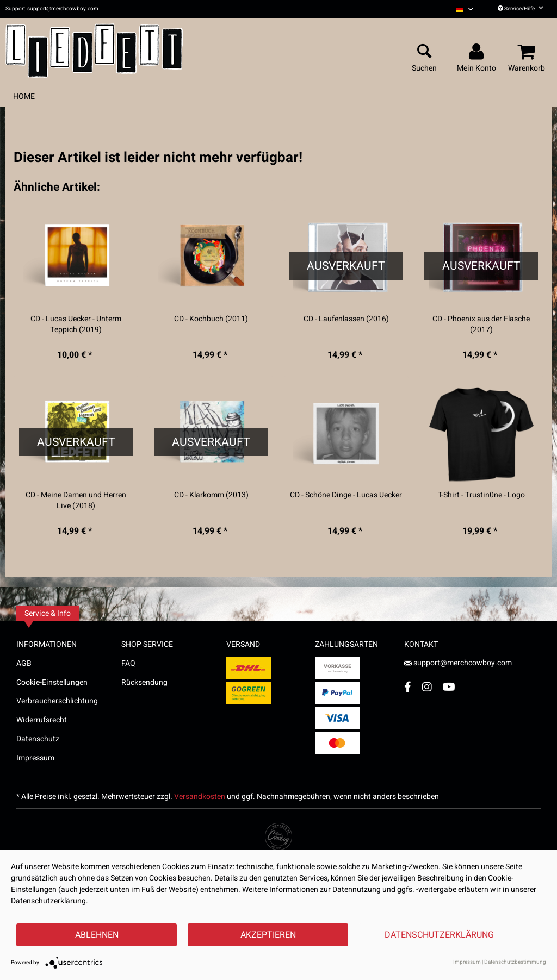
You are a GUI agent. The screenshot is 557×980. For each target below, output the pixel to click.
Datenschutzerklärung (439, 935)
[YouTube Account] (449, 687)
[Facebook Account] (408, 687)
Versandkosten (200, 797)
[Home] (24, 96)
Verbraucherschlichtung (57, 701)
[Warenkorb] (528, 52)
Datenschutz (38, 739)
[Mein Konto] (478, 52)
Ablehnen (97, 935)
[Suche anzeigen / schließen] (424, 52)
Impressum (35, 758)
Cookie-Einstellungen (52, 682)
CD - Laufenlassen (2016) (346, 319)
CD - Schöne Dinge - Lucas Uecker (346, 495)
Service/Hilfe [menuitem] (521, 9)
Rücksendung (144, 682)
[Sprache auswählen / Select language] (465, 9)
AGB (24, 663)
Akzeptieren (268, 935)
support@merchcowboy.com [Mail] (458, 663)
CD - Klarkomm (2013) (211, 495)
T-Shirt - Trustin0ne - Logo (481, 495)
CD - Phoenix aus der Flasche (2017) (481, 324)
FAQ (128, 663)
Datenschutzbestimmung (515, 962)
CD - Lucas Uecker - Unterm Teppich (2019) (76, 324)
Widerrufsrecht (42, 720)
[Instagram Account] (427, 687)
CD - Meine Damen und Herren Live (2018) (76, 501)
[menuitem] (465, 9)
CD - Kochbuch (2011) (211, 319)
